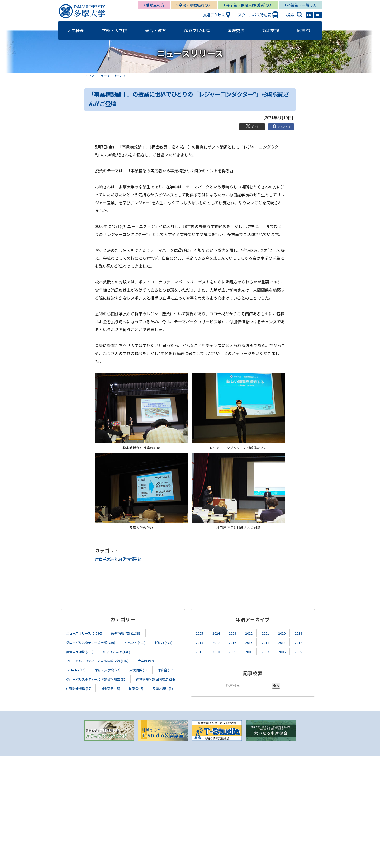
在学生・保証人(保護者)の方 (250, 5)
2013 (288, 642)
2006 (288, 651)
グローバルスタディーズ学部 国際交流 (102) (103, 660)
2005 (305, 651)
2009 (235, 651)
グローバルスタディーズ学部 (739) (95, 642)
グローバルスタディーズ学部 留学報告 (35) (130, 678)
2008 (253, 651)
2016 (235, 642)
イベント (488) (145, 642)
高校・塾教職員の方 (195, 5)
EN (309, 15)
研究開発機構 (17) (136, 687)
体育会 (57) (75, 678)
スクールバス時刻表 (254, 15)
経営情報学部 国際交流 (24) (89, 687)
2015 (253, 642)
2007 (270, 651)
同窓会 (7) (106, 696)
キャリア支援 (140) (154, 651)
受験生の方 (155, 5)
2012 (305, 642)
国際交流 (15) (77, 696)
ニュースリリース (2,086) (87, 633)
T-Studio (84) (78, 669)
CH (318, 15)
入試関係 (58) (149, 669)
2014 (270, 642)
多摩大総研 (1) (136, 696)
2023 (235, 633)
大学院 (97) (158, 660)
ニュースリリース (110, 76)
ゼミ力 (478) (77, 651)
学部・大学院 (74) (114, 669)
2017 (218, 642)
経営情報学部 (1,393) (135, 633)
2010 (218, 651)
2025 (200, 633)
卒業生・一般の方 (302, 5)
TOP (88, 76)
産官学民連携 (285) (112, 651)
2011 (200, 651)
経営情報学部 (130, 559)
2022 (253, 633)
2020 (288, 633)
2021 (270, 633)
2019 (305, 633)
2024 (218, 633)
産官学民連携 (106, 559)
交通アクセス (214, 15)
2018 (200, 642)
